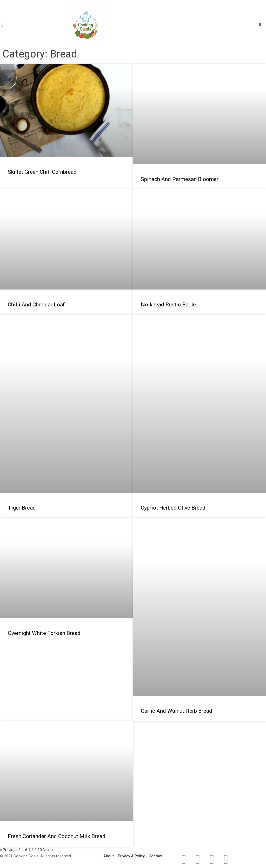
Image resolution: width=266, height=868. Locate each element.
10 (40, 850)
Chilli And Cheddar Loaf (36, 305)
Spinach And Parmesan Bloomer (180, 179)
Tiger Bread (22, 508)
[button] (2, 25)
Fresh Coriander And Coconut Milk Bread (57, 836)
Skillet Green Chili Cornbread (42, 172)
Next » (48, 850)
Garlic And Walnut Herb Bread (177, 711)
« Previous (9, 850)
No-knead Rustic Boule (168, 305)
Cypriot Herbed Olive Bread (173, 508)
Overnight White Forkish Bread (44, 633)
